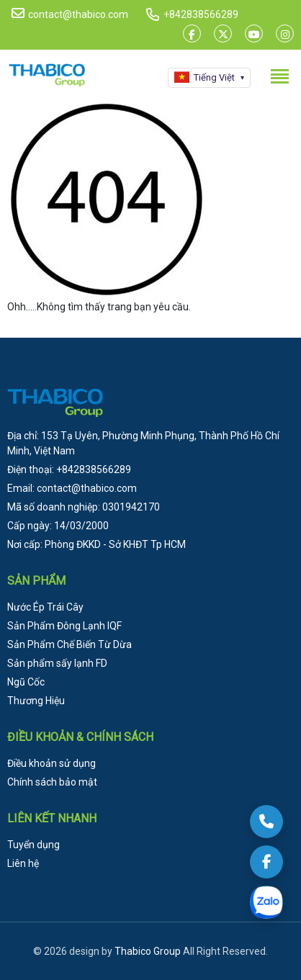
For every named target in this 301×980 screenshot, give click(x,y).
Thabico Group (148, 951)
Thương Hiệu (36, 701)
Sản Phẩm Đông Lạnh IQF (64, 626)
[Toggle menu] (279, 76)
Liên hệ (23, 863)
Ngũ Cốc (26, 682)
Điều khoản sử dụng (51, 763)
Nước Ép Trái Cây (45, 607)
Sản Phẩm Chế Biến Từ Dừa (69, 644)
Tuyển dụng (33, 845)
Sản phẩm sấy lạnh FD (57, 663)
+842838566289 (201, 14)
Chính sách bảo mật (52, 782)
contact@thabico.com (70, 14)
